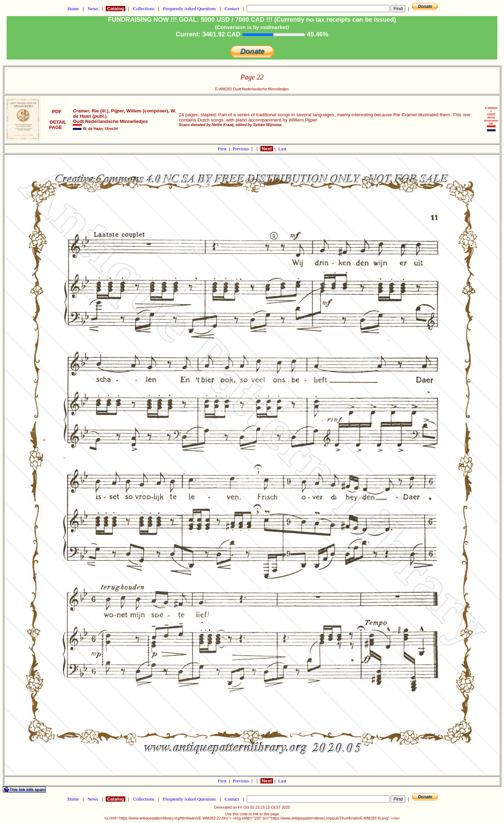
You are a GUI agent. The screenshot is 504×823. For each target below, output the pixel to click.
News (93, 9)
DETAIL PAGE (57, 125)
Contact (232, 9)
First (223, 149)
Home (73, 9)
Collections (144, 9)
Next (267, 149)
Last (282, 149)
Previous (241, 149)
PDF (57, 112)
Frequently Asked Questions (189, 9)
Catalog (115, 9)
